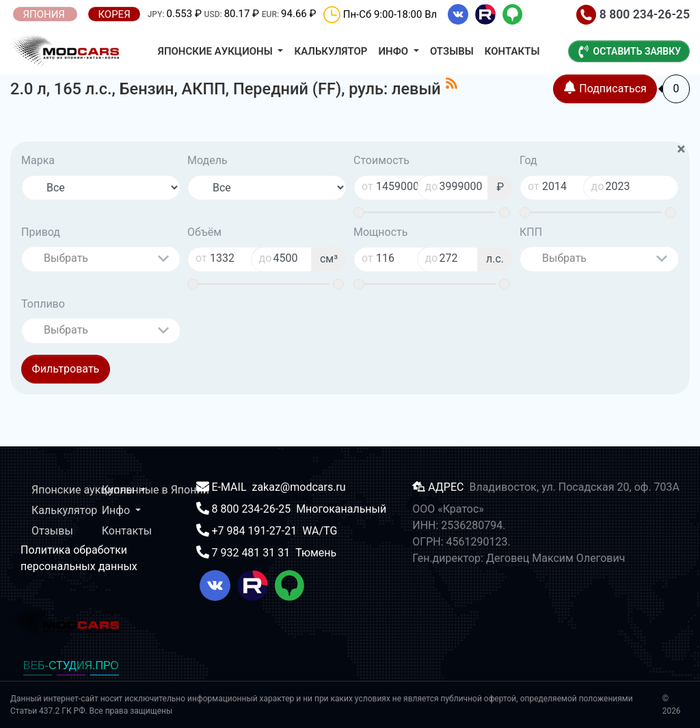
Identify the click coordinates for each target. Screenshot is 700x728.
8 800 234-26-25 (633, 14)
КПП (531, 232)
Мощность (380, 232)
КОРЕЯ (114, 14)
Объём (204, 232)
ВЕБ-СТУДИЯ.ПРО (71, 665)
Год (528, 160)
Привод (41, 232)
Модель (207, 160)
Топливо (43, 304)
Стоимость (381, 160)
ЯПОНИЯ (45, 14)
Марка (38, 160)
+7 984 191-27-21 (255, 531)
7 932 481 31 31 (252, 553)
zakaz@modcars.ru (298, 487)
